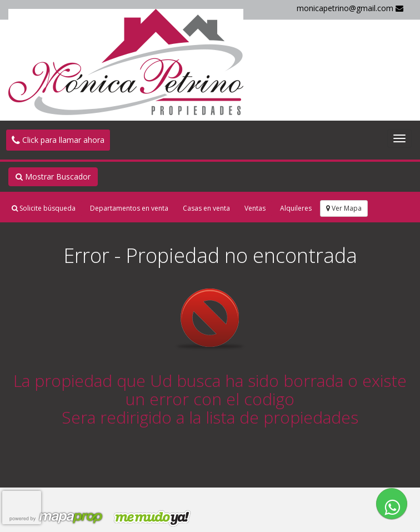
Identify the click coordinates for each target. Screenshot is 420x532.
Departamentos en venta (129, 208)
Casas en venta (206, 208)
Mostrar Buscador (53, 176)
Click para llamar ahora (58, 140)
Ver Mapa (344, 208)
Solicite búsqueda (44, 208)
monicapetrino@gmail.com (350, 8)
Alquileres (296, 208)
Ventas (255, 208)
